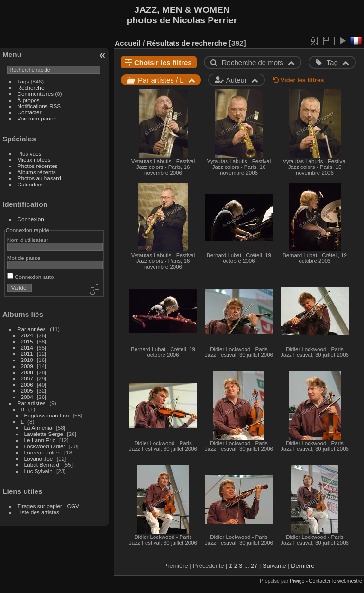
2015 (27, 341)
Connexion (31, 219)
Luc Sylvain (38, 471)
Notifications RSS (39, 106)
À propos (29, 100)
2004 (27, 397)
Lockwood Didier (45, 446)
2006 (27, 385)
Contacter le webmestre (336, 581)
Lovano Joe (39, 459)
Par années (32, 329)
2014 (27, 347)
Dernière (303, 566)
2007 (27, 378)
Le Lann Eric (40, 440)
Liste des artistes (38, 512)
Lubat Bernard (42, 465)
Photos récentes (38, 166)
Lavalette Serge (44, 434)
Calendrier (30, 184)
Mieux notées (34, 160)
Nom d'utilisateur (28, 240)
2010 (27, 360)
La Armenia (38, 428)
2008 (27, 372)
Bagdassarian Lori (47, 415)
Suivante (274, 566)
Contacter (30, 112)
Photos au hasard (39, 178)
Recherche (31, 88)
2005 (27, 391)
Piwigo (297, 581)
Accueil (128, 43)
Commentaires (36, 94)
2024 (27, 335)
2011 (27, 354)
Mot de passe (24, 258)
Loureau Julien (42, 452)
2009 (27, 366)
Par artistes (32, 403)
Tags (23, 81)
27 (254, 566)
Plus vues (30, 153)
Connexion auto (31, 277)
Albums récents (37, 172)
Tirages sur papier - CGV (48, 506)
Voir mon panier (37, 118)
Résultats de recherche (187, 43)
